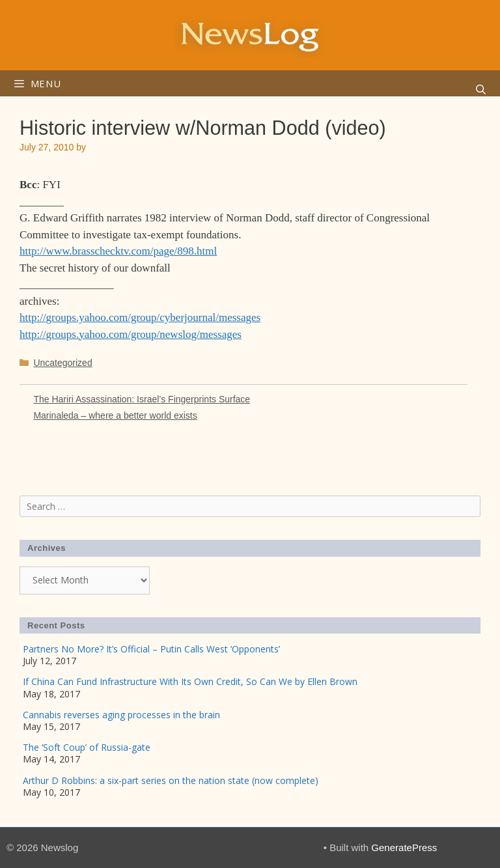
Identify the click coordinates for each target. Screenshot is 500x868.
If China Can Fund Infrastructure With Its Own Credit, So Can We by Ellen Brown (190, 681)
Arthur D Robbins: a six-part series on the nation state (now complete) (171, 780)
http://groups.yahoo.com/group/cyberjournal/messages (140, 317)
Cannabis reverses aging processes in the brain (121, 715)
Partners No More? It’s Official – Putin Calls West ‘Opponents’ (151, 649)
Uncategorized (62, 363)
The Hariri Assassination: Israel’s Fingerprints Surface (142, 399)
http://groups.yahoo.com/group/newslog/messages (131, 334)
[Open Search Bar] (481, 90)
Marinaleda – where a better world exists (115, 415)
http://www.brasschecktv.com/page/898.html (118, 251)
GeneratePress (404, 847)
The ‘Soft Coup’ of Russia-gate (87, 747)
